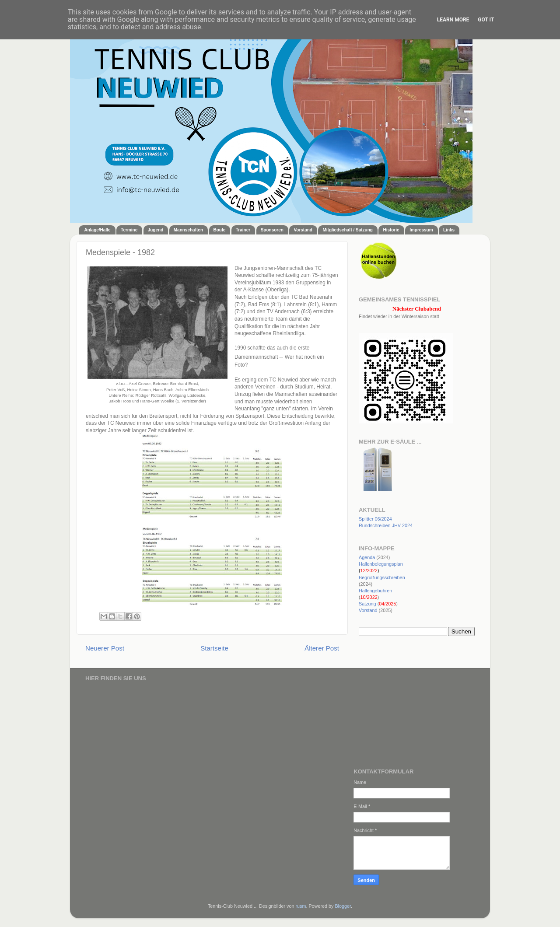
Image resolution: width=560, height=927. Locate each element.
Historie (391, 230)
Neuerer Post (105, 648)
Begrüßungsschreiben (382, 577)
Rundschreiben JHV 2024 (386, 525)
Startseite (214, 648)
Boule (220, 230)
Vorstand (303, 230)
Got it (486, 20)
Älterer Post (322, 648)
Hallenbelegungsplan (381, 564)
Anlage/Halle (98, 230)
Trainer (243, 230)
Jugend (156, 230)
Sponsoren (272, 230)
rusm (301, 906)
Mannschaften (188, 230)
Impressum (421, 230)
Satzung (367, 604)
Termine (129, 230)
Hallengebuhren (375, 591)
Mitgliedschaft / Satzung (347, 230)
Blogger (343, 906)
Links (449, 230)
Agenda (367, 557)
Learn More (453, 20)
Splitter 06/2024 (375, 519)
